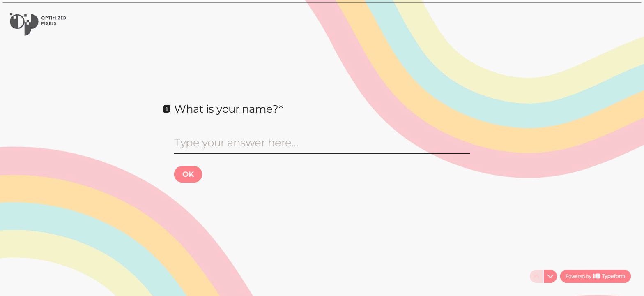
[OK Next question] (188, 174)
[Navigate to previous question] (536, 276)
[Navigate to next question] (550, 276)
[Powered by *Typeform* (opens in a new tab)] (596, 276)
